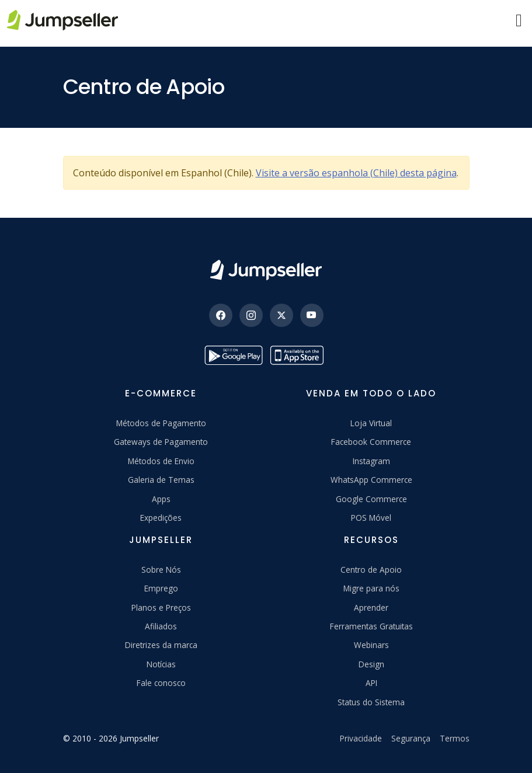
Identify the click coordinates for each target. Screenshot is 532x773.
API (371, 683)
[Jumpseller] (266, 270)
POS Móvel (371, 518)
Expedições (161, 518)
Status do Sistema (371, 702)
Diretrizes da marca (161, 645)
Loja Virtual (371, 423)
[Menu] (519, 20)
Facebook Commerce (371, 442)
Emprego (161, 588)
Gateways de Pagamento (161, 442)
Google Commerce (371, 499)
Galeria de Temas (161, 480)
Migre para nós (371, 588)
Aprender (371, 607)
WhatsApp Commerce (371, 480)
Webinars (371, 645)
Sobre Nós (161, 570)
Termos (455, 738)
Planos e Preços (161, 607)
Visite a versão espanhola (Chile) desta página (356, 173)
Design (371, 664)
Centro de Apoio (371, 570)
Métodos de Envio (161, 461)
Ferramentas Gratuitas (371, 626)
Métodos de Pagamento (161, 423)
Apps (161, 499)
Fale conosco (161, 683)
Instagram (371, 461)
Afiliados (161, 626)
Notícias (161, 664)
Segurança (411, 738)
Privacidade (361, 738)
